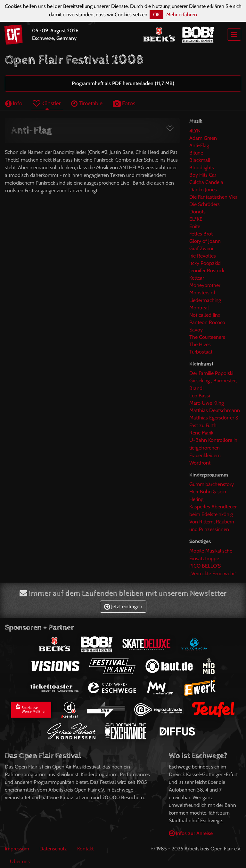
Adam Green (203, 138)
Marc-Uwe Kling (207, 403)
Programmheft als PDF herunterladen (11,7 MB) (123, 83)
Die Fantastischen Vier (213, 197)
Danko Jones (203, 190)
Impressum (17, 849)
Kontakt (85, 849)
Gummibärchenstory (212, 484)
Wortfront (200, 463)
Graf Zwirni (201, 248)
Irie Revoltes (203, 256)
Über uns (20, 861)
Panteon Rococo (207, 322)
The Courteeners (207, 337)
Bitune (196, 153)
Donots (197, 212)
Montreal (199, 308)
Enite (195, 226)
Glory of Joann (205, 241)
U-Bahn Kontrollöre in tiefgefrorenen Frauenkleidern (213, 448)
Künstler (47, 103)
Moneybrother (205, 285)
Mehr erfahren (182, 15)
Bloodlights (202, 167)
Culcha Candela (206, 182)
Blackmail (200, 160)
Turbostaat (201, 352)
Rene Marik (201, 433)
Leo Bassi (200, 396)
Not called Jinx (205, 315)
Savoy (196, 330)
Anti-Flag (199, 145)
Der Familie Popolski (211, 373)
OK (156, 15)
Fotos (124, 103)
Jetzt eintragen (123, 606)
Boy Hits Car (203, 175)
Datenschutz (53, 849)
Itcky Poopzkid (205, 263)
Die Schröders (205, 204)
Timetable (87, 103)
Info (14, 103)
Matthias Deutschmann (215, 410)
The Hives (200, 344)
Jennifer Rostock (207, 271)
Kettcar (197, 278)
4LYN (195, 131)
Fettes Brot (201, 234)
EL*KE (196, 219)
